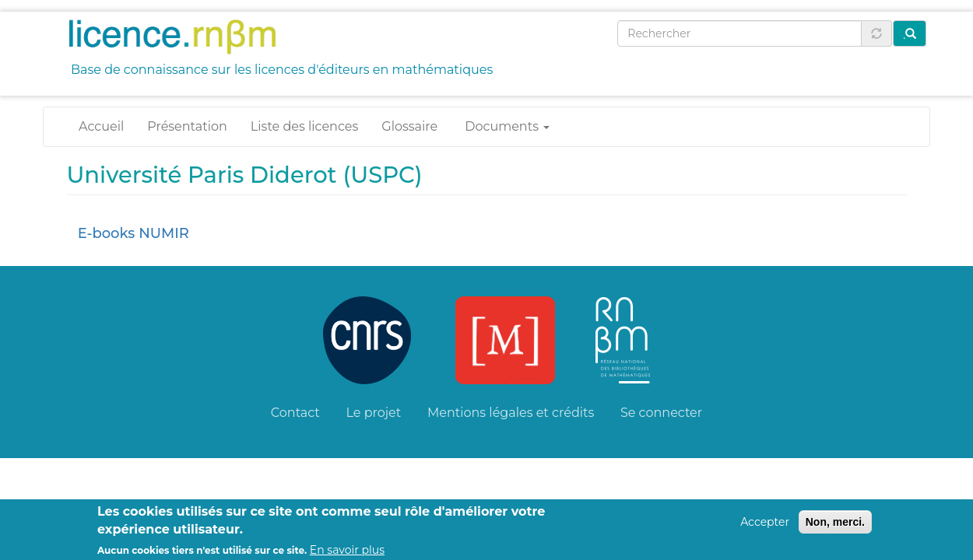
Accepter (765, 527)
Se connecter (661, 413)
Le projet (374, 413)
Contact (295, 413)
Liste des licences (304, 126)
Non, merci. (835, 527)
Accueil (101, 126)
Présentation (187, 126)
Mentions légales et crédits (511, 413)
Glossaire (409, 126)
